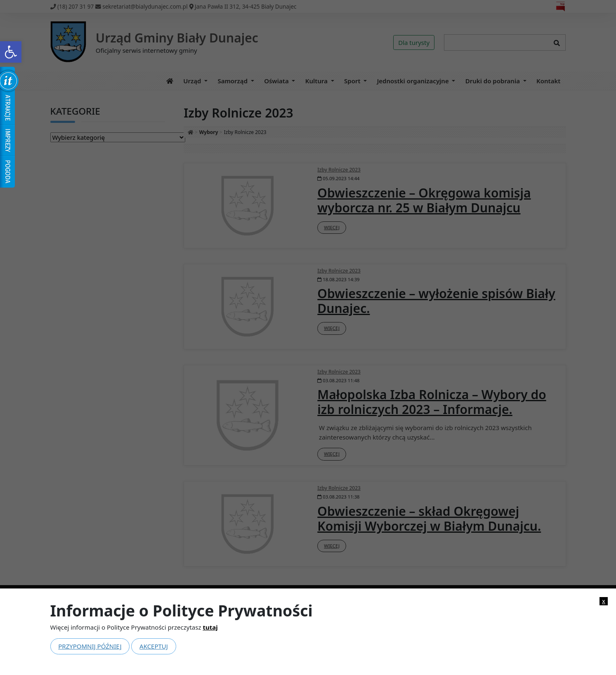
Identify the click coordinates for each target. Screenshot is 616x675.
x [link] (604, 601)
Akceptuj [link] (154, 646)
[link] (11, 52)
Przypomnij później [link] (90, 646)
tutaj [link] (210, 627)
